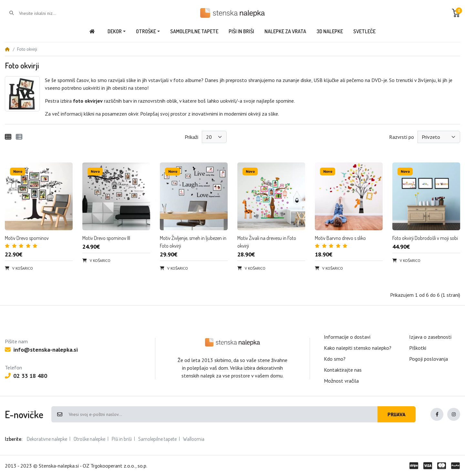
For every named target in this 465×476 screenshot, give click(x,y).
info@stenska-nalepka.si (41, 350)
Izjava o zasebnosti (430, 337)
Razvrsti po (402, 137)
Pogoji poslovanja (429, 359)
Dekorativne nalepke (47, 439)
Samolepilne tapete (157, 439)
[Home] (7, 49)
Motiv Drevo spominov (27, 238)
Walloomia (194, 439)
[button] (456, 13)
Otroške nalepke (89, 439)
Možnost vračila (341, 381)
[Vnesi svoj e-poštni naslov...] (223, 414)
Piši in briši (122, 439)
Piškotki (418, 348)
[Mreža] (8, 137)
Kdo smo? (335, 359)
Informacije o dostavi (347, 337)
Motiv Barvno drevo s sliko (340, 238)
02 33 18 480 (26, 376)
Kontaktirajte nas (343, 370)
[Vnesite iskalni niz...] (45, 13)
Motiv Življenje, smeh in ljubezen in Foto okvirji (193, 242)
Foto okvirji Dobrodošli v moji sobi (425, 238)
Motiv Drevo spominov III (106, 238)
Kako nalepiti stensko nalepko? (358, 348)
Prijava (397, 414)
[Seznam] (19, 137)
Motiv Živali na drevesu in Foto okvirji (267, 242)
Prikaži (191, 137)
